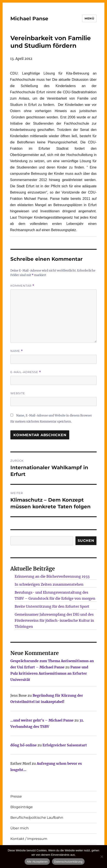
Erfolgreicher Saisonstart (65, 745)
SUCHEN (86, 541)
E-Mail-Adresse (26, 372)
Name (17, 351)
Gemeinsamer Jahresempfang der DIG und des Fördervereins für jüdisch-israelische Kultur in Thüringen (54, 620)
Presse (16, 796)
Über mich (20, 828)
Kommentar (22, 286)
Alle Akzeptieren (37, 862)
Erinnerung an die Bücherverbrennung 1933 (52, 576)
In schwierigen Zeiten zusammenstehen (49, 584)
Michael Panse (29, 19)
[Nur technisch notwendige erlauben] (102, 857)
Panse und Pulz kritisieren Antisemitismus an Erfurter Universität (49, 673)
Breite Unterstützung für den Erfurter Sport (52, 606)
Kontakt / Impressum (29, 839)
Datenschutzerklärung (68, 862)
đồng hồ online (24, 745)
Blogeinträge (22, 807)
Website (18, 393)
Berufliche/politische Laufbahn (37, 818)
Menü (89, 18)
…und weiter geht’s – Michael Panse (42, 720)
